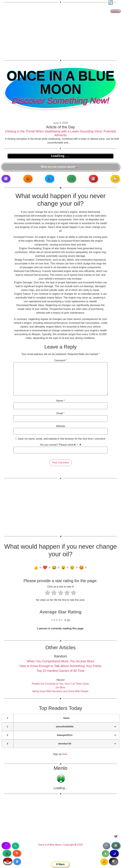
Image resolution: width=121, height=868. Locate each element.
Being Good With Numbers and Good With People (60, 691)
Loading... (60, 788)
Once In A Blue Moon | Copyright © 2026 (61, 845)
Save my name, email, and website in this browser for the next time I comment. (62, 439)
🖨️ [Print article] (106, 846)
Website (60, 426)
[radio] (48, 593)
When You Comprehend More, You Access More (60, 661)
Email (61, 413)
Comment (60, 361)
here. (65, 754)
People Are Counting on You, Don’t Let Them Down (60, 684)
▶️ (116, 846)
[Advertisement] (60, 29)
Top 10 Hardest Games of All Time (60, 671)
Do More (60, 688)
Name (60, 401)
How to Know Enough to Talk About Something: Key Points (60, 666)
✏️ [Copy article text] (15, 846)
